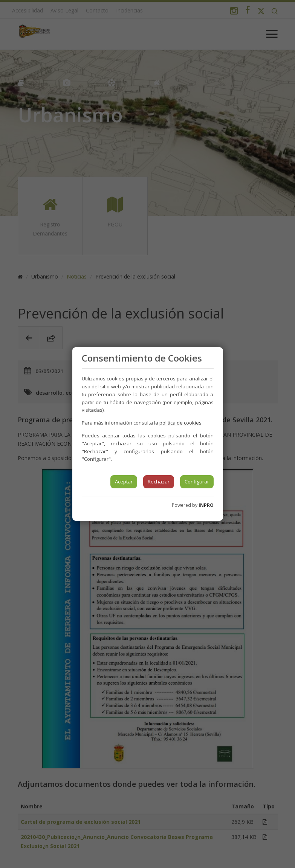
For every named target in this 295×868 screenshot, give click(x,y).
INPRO (206, 505)
